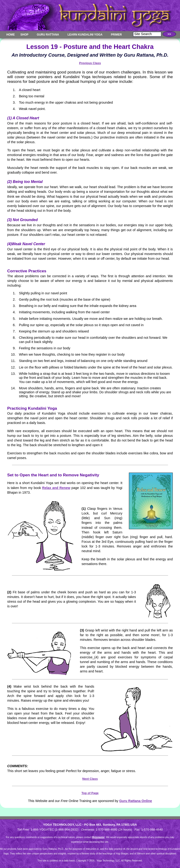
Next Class (90, 779)
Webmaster (98, 837)
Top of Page (90, 793)
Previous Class (90, 63)
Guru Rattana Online (136, 801)
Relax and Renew (56, 488)
